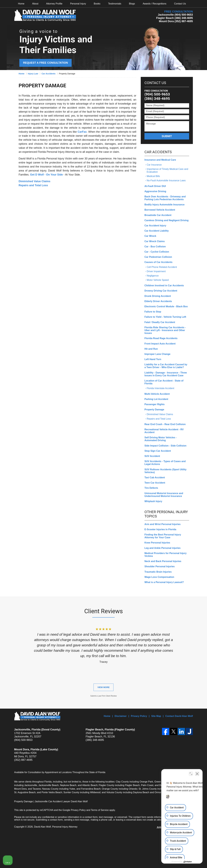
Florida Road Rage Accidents (161, 338)
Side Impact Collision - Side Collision (165, 446)
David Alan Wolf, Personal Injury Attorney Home (45, 16)
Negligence (153, 276)
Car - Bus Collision (155, 247)
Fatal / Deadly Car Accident (160, 322)
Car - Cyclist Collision (157, 252)
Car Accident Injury (155, 226)
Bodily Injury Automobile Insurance (164, 205)
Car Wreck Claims (155, 241)
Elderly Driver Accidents (158, 301)
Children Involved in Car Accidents (164, 285)
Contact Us (180, 4)
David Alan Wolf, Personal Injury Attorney (56, 827)
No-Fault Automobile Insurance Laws (166, 180)
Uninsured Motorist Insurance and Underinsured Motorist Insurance (164, 495)
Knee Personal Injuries (157, 543)
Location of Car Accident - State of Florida (164, 382)
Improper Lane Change (157, 354)
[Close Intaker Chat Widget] (197, 773)
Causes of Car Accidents (158, 262)
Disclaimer (121, 716)
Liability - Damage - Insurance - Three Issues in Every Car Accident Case (166, 374)
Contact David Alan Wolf (179, 716)
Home (21, 4)
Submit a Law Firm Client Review (104, 696)
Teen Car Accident (155, 483)
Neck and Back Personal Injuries (163, 561)
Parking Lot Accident (156, 399)
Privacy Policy (139, 716)
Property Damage (154, 410)
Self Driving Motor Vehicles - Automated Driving (161, 439)
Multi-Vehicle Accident (157, 394)
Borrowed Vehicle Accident (160, 210)
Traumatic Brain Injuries (158, 572)
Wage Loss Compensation (159, 577)
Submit (167, 136)
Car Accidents (158, 152)
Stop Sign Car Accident (158, 451)
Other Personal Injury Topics (166, 514)
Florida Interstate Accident (160, 388)
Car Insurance (154, 165)
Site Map (156, 716)
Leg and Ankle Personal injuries (162, 548)
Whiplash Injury (153, 501)
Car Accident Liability (157, 231)
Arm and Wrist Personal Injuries (162, 524)
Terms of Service (100, 810)
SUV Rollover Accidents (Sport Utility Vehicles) (165, 471)
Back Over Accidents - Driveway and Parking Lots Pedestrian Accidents (165, 198)
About (35, 4)
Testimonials (115, 4)
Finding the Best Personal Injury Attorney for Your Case (163, 536)
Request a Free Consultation (45, 63)
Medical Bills (153, 176)
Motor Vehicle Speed (158, 280)
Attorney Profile (54, 4)
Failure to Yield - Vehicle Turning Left (165, 317)
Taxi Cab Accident (155, 478)
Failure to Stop (153, 312)
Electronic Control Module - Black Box (166, 306)
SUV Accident (152, 456)
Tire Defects (151, 488)
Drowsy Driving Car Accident (161, 291)
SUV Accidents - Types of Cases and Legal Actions (165, 463)
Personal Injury (78, 4)
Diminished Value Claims (34, 181)
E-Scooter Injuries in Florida (160, 529)
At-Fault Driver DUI (155, 186)
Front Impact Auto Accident (160, 344)
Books (97, 4)
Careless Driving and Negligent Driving (166, 220)
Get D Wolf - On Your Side (46, 175)
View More (104, 687)
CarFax (82, 132)
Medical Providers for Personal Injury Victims (166, 555)
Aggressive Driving (155, 191)
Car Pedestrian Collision (158, 257)
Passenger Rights (155, 404)
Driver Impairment (156, 271)
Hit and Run (151, 349)
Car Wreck (150, 236)
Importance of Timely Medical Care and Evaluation (167, 170)
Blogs (132, 4)
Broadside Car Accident (158, 215)
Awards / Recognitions (155, 4)
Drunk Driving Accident (158, 296)
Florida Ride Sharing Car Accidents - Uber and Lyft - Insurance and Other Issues (165, 330)
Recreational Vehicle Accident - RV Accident (164, 431)
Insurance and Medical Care (160, 160)
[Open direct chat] (191, 773)
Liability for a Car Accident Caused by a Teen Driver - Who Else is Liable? (166, 366)
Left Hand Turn (153, 359)
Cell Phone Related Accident (162, 267)
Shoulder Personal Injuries (160, 566)
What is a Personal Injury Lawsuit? (164, 582)
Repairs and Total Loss (33, 185)
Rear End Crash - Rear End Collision (165, 424)
